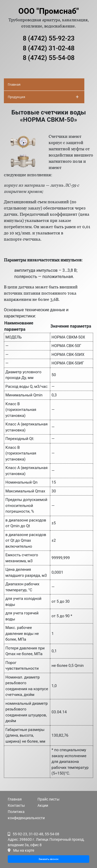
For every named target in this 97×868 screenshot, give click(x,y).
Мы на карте (24, 850)
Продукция (43, 97)
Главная (14, 84)
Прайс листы (48, 799)
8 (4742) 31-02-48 (49, 48)
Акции (43, 805)
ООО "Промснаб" (49, 11)
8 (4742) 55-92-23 (49, 38)
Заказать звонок (48, 859)
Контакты (16, 805)
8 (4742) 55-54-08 (49, 58)
